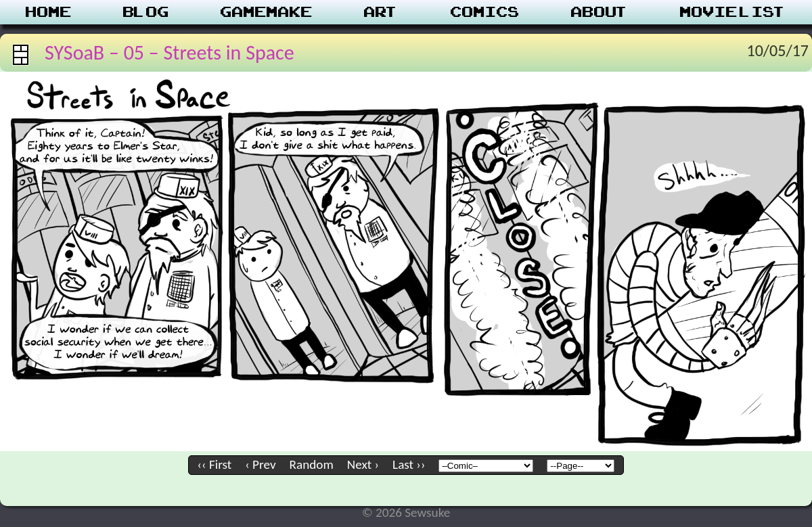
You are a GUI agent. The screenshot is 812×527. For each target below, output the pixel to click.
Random (312, 464)
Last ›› (409, 464)
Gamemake (267, 12)
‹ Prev (260, 464)
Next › (363, 464)
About (600, 12)
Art (381, 12)
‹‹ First (215, 464)
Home (49, 12)
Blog (146, 12)
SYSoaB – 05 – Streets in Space (170, 52)
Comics (485, 12)
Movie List (733, 12)
